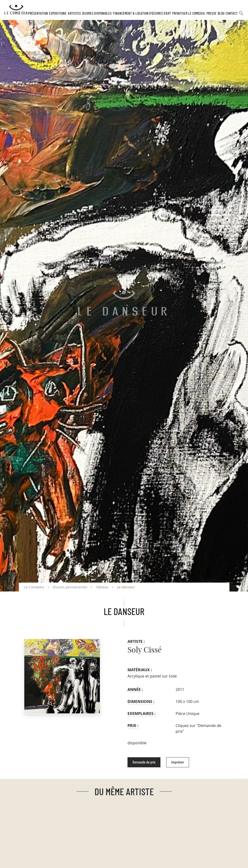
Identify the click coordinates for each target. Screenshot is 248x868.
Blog (222, 15)
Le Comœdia (34, 589)
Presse (212, 15)
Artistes (77, 15)
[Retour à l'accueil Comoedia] (17, 11)
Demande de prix (144, 764)
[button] (242, 17)
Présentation (41, 15)
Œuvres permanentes (70, 589)
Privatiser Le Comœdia (190, 15)
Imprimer (178, 764)
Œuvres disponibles (99, 15)
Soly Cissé (145, 652)
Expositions (61, 15)
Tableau (102, 589)
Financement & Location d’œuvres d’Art (144, 15)
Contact (232, 15)
